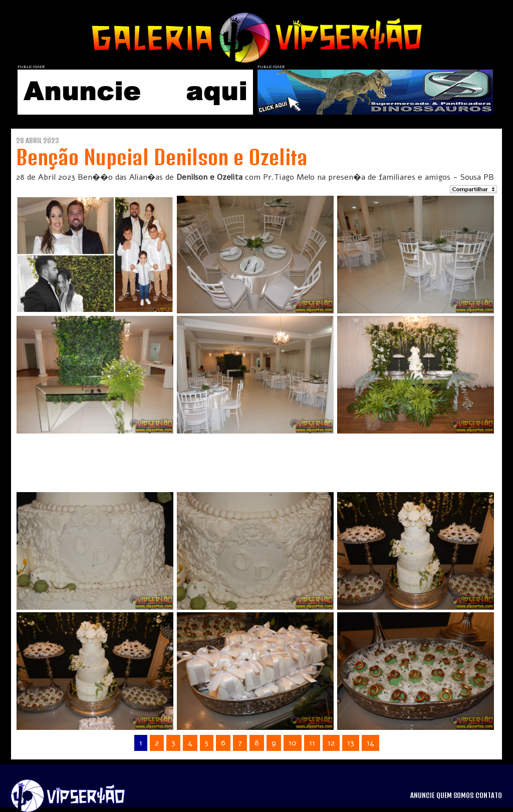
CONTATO (489, 795)
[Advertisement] (243, 459)
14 (370, 743)
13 (351, 743)
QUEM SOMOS (455, 795)
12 (331, 743)
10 (293, 743)
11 (312, 743)
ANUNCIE (422, 795)
